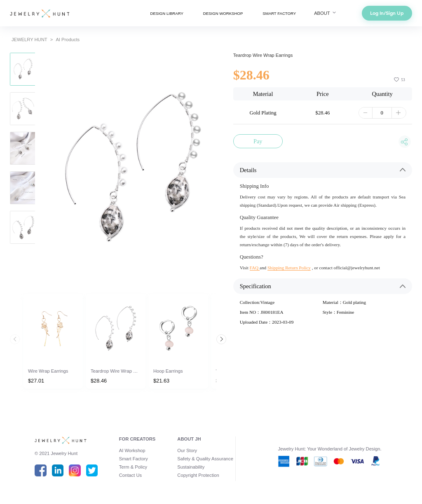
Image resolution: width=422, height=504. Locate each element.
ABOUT (326, 13)
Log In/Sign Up (387, 13)
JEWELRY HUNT (29, 40)
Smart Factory (134, 459)
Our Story (187, 450)
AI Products (68, 40)
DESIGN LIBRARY (166, 13)
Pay (258, 141)
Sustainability (191, 467)
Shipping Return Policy (289, 268)
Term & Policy (133, 467)
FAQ (255, 268)
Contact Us (130, 475)
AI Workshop (132, 450)
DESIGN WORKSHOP (223, 13)
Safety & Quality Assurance (205, 459)
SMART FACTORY (279, 13)
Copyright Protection (198, 475)
